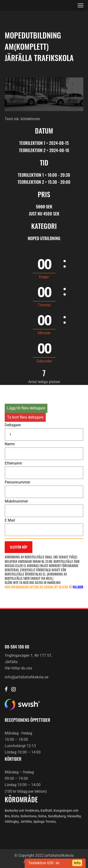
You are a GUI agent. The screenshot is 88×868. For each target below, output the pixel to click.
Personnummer (17, 482)
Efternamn (13, 463)
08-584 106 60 (17, 647)
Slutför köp (19, 547)
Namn (10, 444)
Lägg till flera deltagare (26, 408)
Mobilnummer (16, 501)
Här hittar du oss (18, 668)
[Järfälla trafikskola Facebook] (6, 690)
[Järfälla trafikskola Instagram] (13, 690)
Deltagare (13, 425)
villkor (78, 587)
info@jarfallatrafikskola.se (27, 677)
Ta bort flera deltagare (25, 417)
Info (77, 863)
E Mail (10, 520)
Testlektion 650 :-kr (44, 863)
